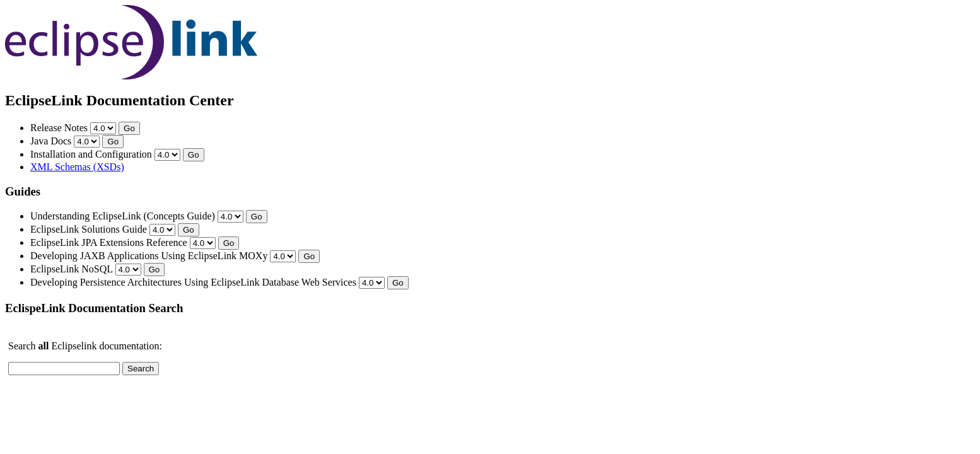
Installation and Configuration (91, 154)
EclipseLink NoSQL (72, 269)
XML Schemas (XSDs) (77, 167)
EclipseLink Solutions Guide (89, 229)
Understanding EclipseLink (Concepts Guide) (123, 216)
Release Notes (59, 128)
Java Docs (51, 141)
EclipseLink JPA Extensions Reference (109, 242)
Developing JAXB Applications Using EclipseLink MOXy (149, 256)
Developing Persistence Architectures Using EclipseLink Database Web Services (193, 282)
